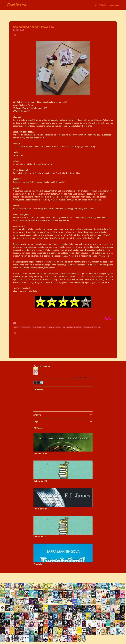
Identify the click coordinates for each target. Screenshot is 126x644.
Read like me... (17, 5)
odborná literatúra (92, 327)
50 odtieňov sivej (41, 509)
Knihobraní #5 (40, 536)
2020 (16, 327)
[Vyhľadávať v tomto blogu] (111, 5)
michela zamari (54, 327)
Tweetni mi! (39, 564)
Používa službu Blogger (63, 576)
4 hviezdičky (25, 327)
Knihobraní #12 (40, 481)
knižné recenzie (39, 327)
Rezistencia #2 (40, 453)
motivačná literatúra (72, 327)
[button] (15, 35)
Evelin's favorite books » (83, 378)
